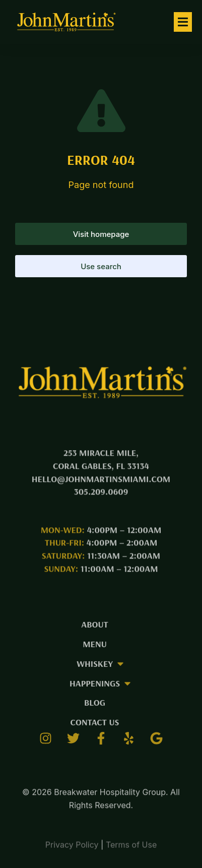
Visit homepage (101, 234)
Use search (101, 266)
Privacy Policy (72, 849)
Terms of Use (131, 849)
